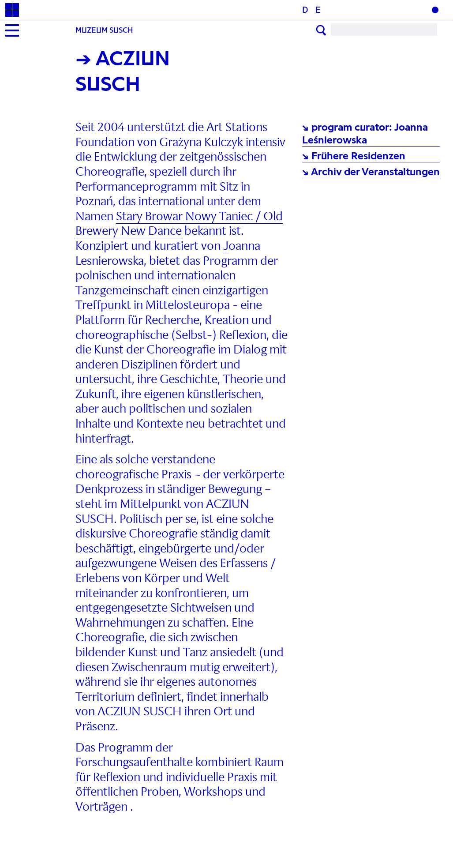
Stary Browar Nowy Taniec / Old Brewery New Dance (179, 224)
